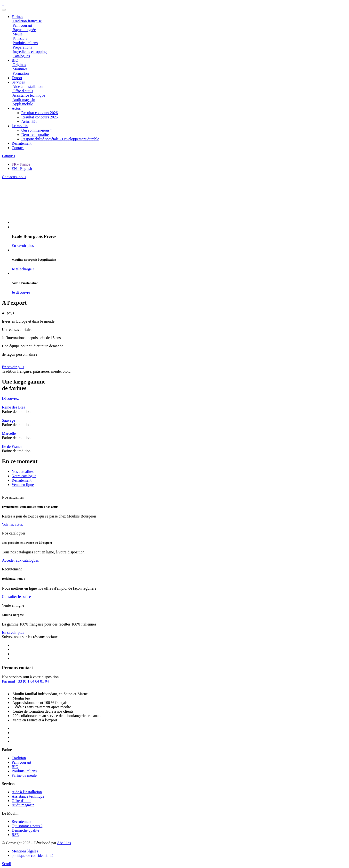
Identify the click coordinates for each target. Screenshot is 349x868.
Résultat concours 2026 (40, 113)
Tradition (19, 758)
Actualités (29, 121)
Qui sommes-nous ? (37, 130)
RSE (15, 835)
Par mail (8, 681)
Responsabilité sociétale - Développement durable (60, 139)
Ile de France (12, 447)
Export (17, 78)
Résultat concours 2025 (40, 117)
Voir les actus (12, 524)
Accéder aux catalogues (20, 560)
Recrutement (22, 143)
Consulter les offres (17, 597)
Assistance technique (28, 796)
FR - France (21, 164)
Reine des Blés (13, 407)
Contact (18, 148)
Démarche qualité (35, 135)
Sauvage (8, 420)
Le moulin (20, 126)
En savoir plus (13, 367)
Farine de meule (24, 775)
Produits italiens (24, 771)
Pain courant (21, 762)
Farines (17, 17)
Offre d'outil (21, 801)
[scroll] (7, 864)
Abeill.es (64, 843)
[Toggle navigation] (4, 10)
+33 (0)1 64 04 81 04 (32, 681)
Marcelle (9, 433)
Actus (16, 108)
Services (18, 82)
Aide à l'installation (27, 792)
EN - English (22, 169)
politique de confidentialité (32, 855)
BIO (15, 767)
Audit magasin (23, 805)
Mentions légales (25, 851)
